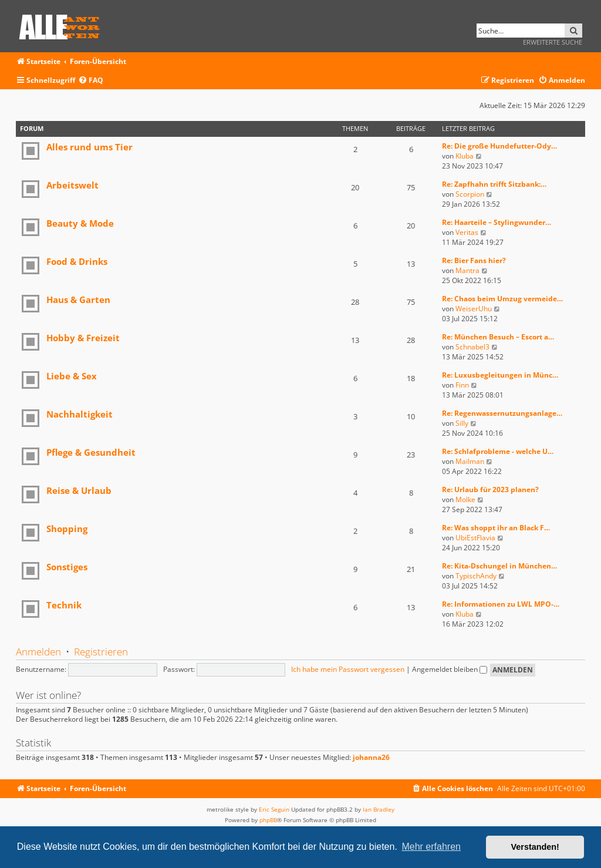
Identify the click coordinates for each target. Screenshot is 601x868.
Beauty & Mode (80, 223)
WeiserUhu (474, 309)
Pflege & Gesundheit (91, 452)
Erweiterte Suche (553, 42)
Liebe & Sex (72, 376)
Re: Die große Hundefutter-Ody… (499, 146)
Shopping (67, 529)
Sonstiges (67, 567)
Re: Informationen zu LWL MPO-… (501, 604)
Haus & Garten (78, 300)
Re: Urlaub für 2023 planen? (490, 489)
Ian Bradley (379, 809)
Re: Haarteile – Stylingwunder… (497, 222)
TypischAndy (476, 576)
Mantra (467, 270)
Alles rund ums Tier (90, 147)
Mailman (470, 461)
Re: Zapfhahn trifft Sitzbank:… (494, 184)
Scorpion (470, 194)
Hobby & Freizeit (83, 338)
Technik (64, 605)
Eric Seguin (274, 809)
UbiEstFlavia (475, 538)
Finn (462, 385)
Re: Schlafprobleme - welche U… (498, 451)
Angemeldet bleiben (450, 669)
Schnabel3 (472, 347)
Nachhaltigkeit (80, 414)
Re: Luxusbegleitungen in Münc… (500, 375)
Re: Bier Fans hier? (474, 260)
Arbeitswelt (72, 185)
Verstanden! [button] (535, 847)
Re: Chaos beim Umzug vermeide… (502, 299)
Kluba (465, 156)
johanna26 (371, 758)
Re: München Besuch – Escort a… (498, 337)
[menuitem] (91, 81)
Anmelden (38, 652)
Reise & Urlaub (79, 490)
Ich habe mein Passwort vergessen (348, 669)
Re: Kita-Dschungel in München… (499, 566)
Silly (462, 423)
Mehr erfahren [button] (431, 847)
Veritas (467, 232)
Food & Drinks (77, 261)
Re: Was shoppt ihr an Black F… (496, 528)
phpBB (268, 820)
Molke (465, 499)
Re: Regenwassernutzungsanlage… (502, 413)
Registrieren (101, 652)
